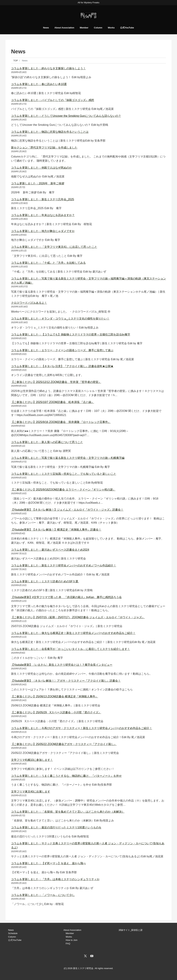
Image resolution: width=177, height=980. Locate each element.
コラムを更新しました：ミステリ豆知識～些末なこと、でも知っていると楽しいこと (64, 474)
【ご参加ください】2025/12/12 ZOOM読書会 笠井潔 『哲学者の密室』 (56, 382)
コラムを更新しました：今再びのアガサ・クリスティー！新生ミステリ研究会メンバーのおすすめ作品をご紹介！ (82, 728)
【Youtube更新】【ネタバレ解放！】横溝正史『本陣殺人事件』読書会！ (56, 530)
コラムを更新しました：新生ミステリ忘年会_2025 (43, 199)
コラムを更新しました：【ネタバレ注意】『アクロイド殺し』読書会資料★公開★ (62, 366)
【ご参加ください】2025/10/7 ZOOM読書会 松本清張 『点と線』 (53, 402)
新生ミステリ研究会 (83, 968)
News (46, 28)
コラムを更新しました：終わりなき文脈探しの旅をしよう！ (48, 68)
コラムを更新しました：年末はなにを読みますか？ (43, 215)
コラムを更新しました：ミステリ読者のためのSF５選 (45, 581)
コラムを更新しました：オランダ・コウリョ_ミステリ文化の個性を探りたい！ (60, 319)
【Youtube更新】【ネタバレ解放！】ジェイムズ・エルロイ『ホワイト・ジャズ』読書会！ (67, 510)
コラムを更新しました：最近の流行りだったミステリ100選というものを (56, 827)
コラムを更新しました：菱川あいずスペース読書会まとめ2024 (50, 550)
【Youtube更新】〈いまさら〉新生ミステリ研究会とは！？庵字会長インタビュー (62, 665)
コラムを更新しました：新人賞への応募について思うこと (47, 442)
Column (98, 28)
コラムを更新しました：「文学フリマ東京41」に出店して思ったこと (54, 247)
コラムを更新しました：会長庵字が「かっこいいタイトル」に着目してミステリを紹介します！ (71, 649)
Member (84, 28)
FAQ (68, 944)
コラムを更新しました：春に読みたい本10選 (39, 84)
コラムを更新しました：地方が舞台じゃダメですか (43, 231)
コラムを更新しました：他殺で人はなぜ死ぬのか (41, 168)
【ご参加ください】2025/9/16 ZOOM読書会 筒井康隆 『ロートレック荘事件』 (61, 422)
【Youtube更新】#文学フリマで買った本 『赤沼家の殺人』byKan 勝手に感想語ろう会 (66, 597)
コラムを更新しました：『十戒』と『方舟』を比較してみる (48, 263)
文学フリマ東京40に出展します (31, 792)
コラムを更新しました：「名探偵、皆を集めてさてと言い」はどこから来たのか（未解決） (68, 812)
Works (111, 28)
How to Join (72, 940)
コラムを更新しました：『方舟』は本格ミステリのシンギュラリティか (55, 879)
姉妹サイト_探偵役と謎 (131, 930)
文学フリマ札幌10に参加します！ (32, 760)
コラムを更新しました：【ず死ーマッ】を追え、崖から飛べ (48, 863)
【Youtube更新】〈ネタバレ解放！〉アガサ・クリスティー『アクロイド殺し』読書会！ (66, 681)
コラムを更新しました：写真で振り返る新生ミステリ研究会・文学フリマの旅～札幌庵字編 (68, 458)
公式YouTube (127, 28)
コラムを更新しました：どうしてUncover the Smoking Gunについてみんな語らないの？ (66, 116)
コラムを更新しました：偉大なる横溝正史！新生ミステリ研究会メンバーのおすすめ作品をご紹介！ (73, 633)
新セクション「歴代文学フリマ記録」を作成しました (44, 148)
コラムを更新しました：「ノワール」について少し (43, 895)
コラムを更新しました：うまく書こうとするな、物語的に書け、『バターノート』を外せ (66, 776)
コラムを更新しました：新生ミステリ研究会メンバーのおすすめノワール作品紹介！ (64, 565)
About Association (64, 28)
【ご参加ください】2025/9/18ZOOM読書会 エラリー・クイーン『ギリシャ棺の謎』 (63, 490)
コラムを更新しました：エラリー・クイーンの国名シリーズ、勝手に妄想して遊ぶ (62, 350)
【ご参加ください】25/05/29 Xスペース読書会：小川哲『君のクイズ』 (56, 712)
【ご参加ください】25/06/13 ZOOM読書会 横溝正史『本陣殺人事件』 (55, 696)
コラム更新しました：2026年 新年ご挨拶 (38, 183)
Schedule (13, 933)
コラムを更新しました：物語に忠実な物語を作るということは (50, 132)
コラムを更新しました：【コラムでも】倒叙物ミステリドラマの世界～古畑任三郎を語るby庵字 (71, 334)
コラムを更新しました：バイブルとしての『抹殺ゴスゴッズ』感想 (53, 100)
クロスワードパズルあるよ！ (29, 303)
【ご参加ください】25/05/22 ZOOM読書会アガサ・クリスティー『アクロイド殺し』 (64, 744)
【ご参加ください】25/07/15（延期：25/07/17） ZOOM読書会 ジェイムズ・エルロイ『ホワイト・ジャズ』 (78, 617)
